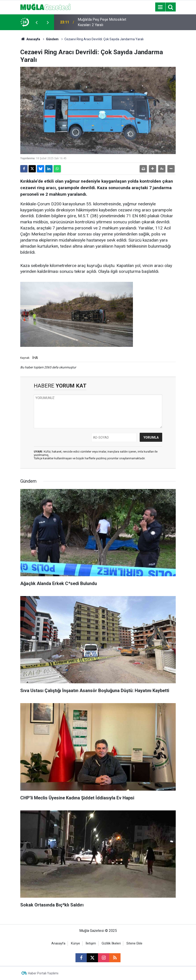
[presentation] (36, 22)
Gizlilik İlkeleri (111, 943)
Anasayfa (30, 39)
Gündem (52, 39)
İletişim (91, 943)
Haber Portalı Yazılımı (43, 973)
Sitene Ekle (134, 943)
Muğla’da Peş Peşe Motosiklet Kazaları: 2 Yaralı (102, 22)
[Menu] (160, 7)
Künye (75, 943)
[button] (153, 169)
